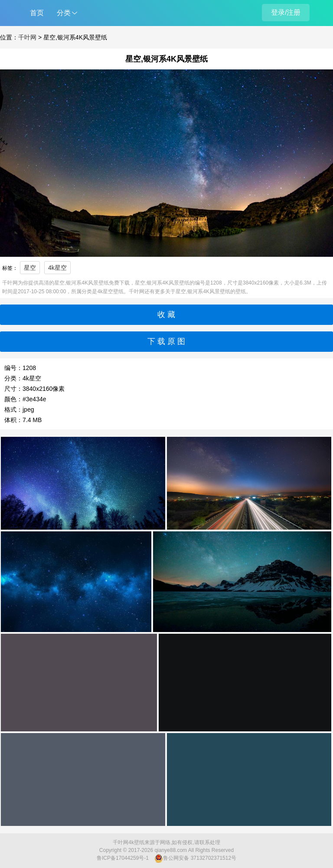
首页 (37, 13)
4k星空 (57, 268)
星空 (30, 268)
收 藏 (166, 314)
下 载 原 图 (166, 341)
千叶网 (27, 37)
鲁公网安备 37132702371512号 (195, 858)
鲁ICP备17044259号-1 (123, 858)
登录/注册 (286, 12)
